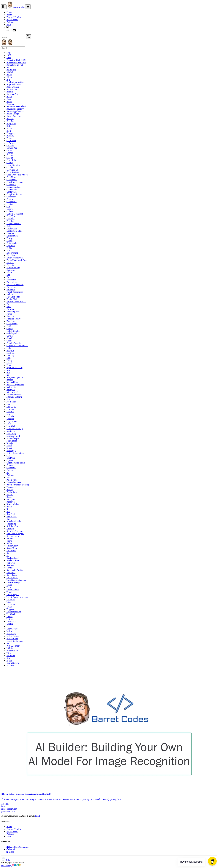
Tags (9, 53)
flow (3, 806)
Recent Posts (12, 20)
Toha (6, 860)
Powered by (11, 866)
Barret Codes (16, 7)
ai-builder (5, 804)
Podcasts (10, 22)
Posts (9, 24)
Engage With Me (14, 17)
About (9, 15)
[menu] (28, 7)
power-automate (8, 811)
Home (9, 12)
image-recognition (9, 809)
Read (37, 816)
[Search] (13, 37)
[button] (8, 28)
